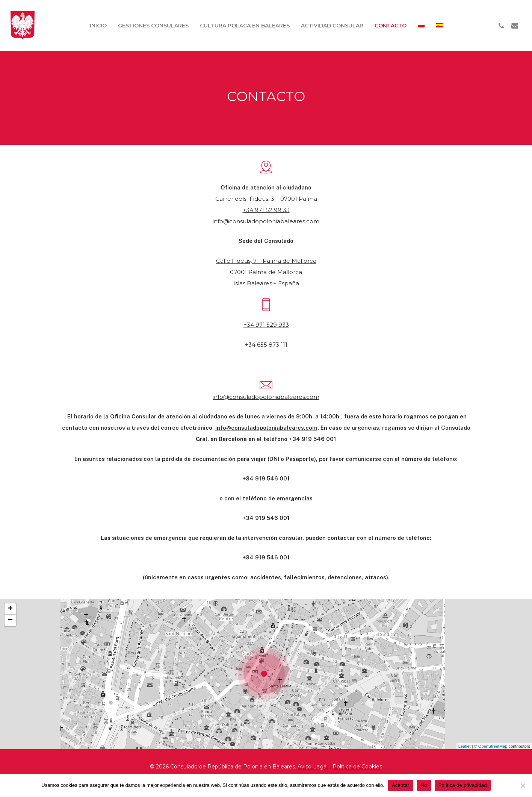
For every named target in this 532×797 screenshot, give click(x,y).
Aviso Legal (313, 767)
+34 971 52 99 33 (266, 210)
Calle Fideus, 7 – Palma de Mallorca (266, 261)
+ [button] (10, 609)
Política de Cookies (357, 767)
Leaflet (465, 746)
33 (286, 325)
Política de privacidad (463, 785)
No (424, 785)
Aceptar (401, 785)
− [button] (10, 620)
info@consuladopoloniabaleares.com (266, 221)
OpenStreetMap (493, 746)
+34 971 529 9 (263, 325)
